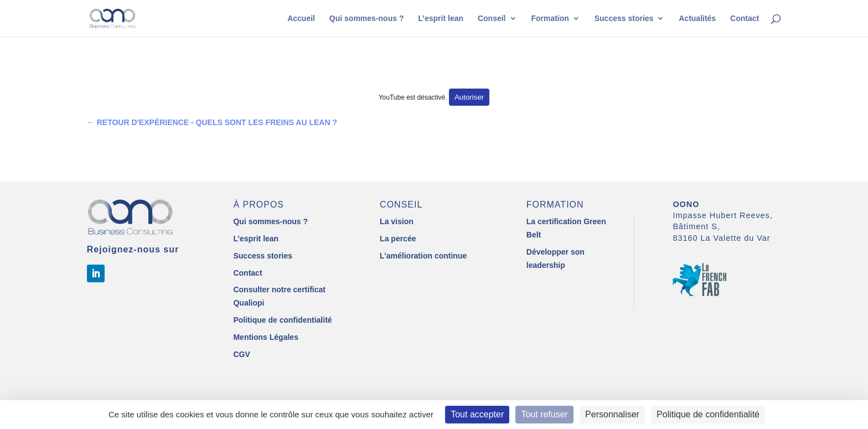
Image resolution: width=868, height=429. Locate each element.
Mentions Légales (265, 337)
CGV (241, 354)
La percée (398, 239)
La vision (397, 221)
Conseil (492, 19)
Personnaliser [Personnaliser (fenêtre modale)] (612, 414)
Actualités (697, 19)
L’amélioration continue (423, 256)
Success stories (624, 19)
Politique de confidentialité (282, 320)
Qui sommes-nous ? (367, 19)
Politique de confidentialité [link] (708, 414)
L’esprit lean (441, 19)
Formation (550, 19)
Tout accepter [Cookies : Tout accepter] (477, 414)
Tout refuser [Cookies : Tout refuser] (544, 414)
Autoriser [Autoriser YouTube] (469, 97)
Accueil (301, 19)
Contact (745, 19)
